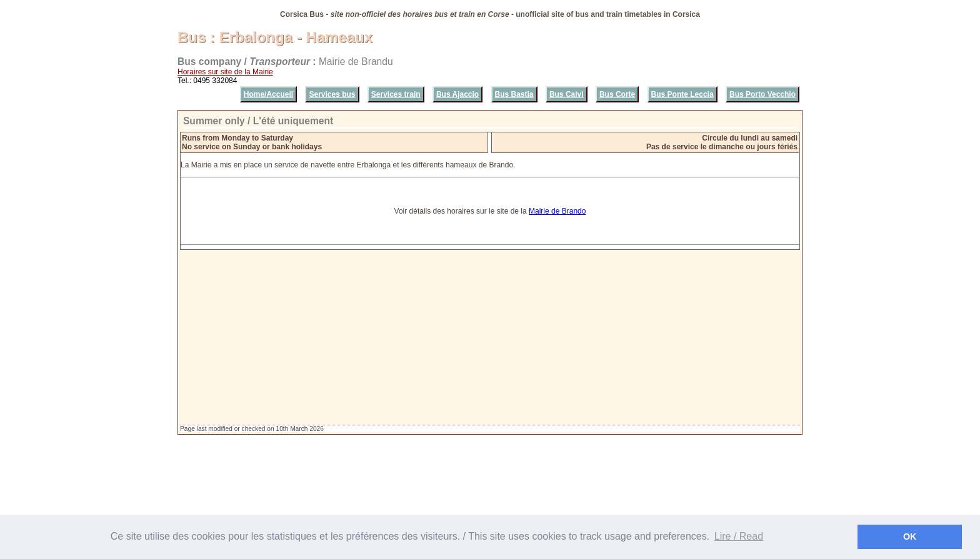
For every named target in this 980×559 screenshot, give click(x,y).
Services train (396, 94)
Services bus (332, 94)
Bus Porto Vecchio (762, 94)
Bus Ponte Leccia (682, 94)
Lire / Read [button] (739, 536)
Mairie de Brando (557, 211)
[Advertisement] (490, 337)
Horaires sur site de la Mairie (225, 72)
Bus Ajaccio (457, 94)
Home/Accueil (268, 94)
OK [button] (910, 537)
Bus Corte (617, 94)
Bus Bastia (514, 94)
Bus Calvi (567, 94)
